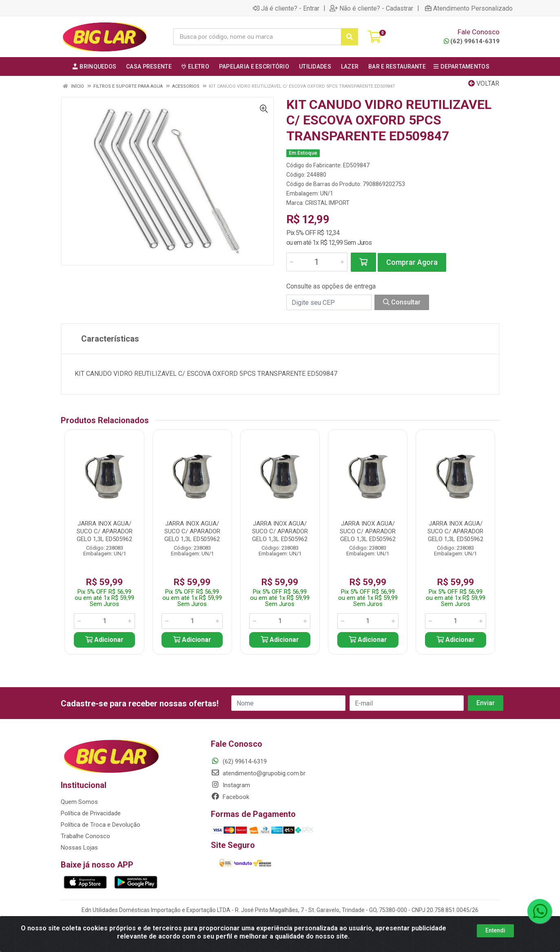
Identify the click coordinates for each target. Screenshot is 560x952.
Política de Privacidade (91, 813)
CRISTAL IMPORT (327, 203)
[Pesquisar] (350, 37)
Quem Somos (79, 802)
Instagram (230, 785)
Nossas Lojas (79, 848)
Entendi (495, 930)
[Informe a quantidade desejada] (317, 262)
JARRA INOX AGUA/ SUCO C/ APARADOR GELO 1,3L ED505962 (105, 531)
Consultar (402, 302)
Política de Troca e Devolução (101, 825)
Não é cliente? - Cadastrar (371, 8)
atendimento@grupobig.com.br (258, 773)
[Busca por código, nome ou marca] (257, 37)
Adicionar (104, 640)
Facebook (230, 797)
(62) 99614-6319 (472, 41)
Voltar (484, 83)
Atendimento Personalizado (469, 8)
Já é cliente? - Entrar (286, 8)
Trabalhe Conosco (85, 836)
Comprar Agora (412, 262)
